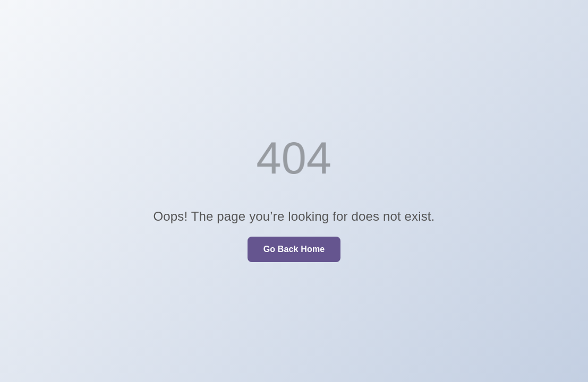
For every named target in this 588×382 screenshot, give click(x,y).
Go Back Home (294, 249)
